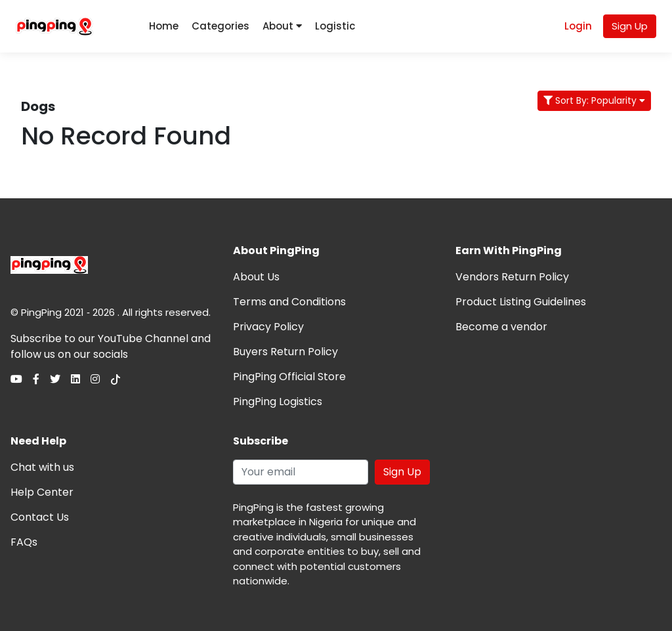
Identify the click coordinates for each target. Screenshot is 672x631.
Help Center (42, 492)
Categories (220, 26)
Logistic (335, 26)
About (282, 26)
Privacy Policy (268, 327)
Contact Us (40, 517)
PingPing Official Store (289, 377)
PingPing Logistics (278, 402)
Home (164, 26)
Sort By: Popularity (594, 100)
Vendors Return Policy (512, 277)
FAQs (24, 542)
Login (578, 26)
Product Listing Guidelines (521, 302)
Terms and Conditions (289, 302)
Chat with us (42, 467)
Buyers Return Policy (285, 352)
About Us (256, 277)
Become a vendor (501, 327)
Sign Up (630, 26)
